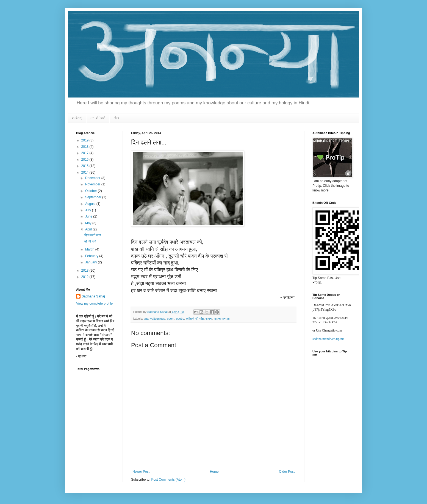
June (89, 216)
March (90, 249)
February (92, 256)
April (89, 229)
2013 (85, 271)
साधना (209, 319)
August (91, 204)
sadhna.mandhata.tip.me (328, 339)
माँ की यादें (90, 241)
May (89, 223)
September (94, 197)
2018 (85, 147)
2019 (85, 140)
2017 (85, 153)
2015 (85, 166)
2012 (85, 277)
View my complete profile (94, 303)
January (92, 262)
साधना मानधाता (222, 319)
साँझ (202, 319)
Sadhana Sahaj (93, 296)
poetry (180, 319)
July (89, 210)
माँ (196, 319)
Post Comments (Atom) (168, 480)
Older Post (287, 472)
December (93, 178)
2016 (85, 160)
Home (214, 472)
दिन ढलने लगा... (94, 235)
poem (170, 319)
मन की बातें (98, 118)
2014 (85, 172)
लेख (116, 118)
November (93, 184)
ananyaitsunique (155, 319)
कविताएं (77, 118)
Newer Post (141, 472)
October (92, 191)
